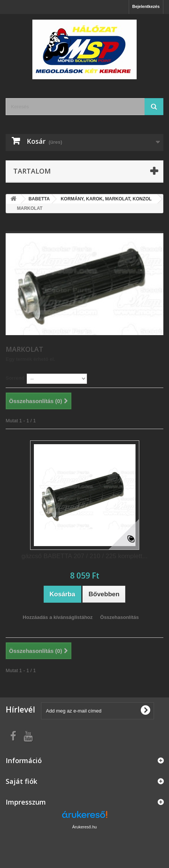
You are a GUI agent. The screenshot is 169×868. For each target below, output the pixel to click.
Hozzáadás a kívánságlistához (58, 617)
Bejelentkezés (146, 6)
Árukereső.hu (84, 827)
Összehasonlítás (120, 617)
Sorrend (15, 378)
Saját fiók (21, 781)
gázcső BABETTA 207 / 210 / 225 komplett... (84, 556)
